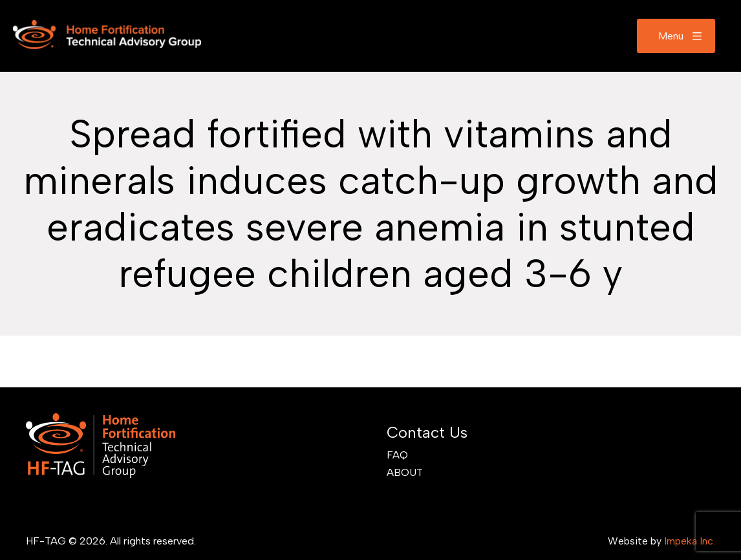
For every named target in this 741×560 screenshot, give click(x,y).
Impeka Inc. (690, 541)
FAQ (397, 455)
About (405, 472)
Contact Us (427, 432)
